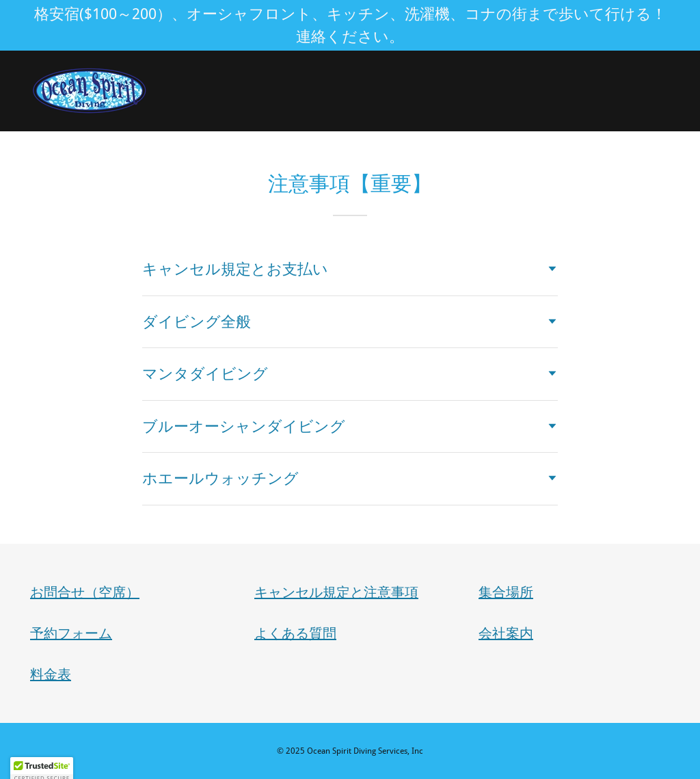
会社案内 (506, 633)
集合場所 (506, 592)
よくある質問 (295, 633)
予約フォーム (71, 633)
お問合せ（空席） (85, 592)
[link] (90, 90)
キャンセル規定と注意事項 (336, 592)
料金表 (51, 674)
